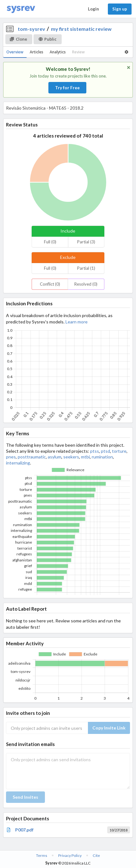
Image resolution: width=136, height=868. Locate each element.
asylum (55, 457)
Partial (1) (86, 268)
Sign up (120, 9)
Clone (19, 39)
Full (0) (50, 242)
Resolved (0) (86, 284)
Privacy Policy (70, 855)
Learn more (77, 322)
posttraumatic (32, 457)
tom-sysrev (31, 29)
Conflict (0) (50, 284)
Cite (96, 855)
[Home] (21, 9)
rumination (102, 457)
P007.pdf (24, 830)
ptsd (105, 451)
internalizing (18, 463)
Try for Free (67, 88)
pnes (11, 457)
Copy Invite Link (109, 728)
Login (93, 9)
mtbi (85, 457)
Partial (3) (86, 242)
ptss (95, 451)
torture (119, 451)
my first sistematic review (81, 29)
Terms (42, 855)
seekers (71, 457)
